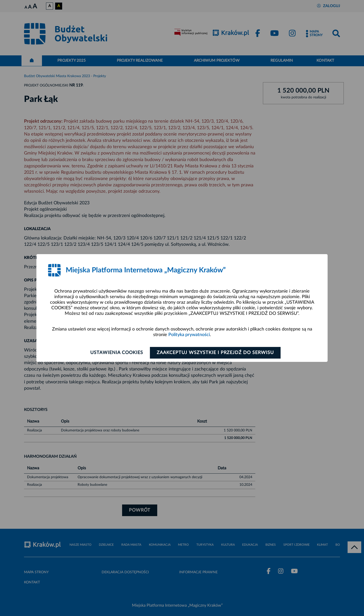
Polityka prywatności (189, 335)
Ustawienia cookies (117, 353)
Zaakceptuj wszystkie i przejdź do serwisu (215, 353)
